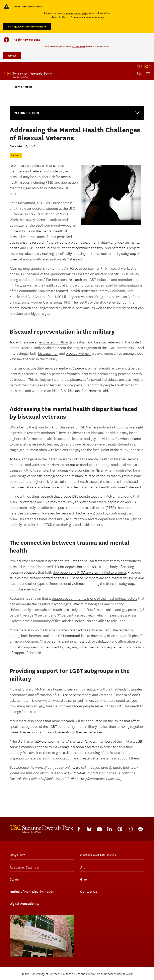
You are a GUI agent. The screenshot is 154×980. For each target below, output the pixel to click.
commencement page (75, 13)
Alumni (86, 867)
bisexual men (48, 354)
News (29, 87)
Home (18, 87)
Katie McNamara (22, 203)
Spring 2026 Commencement (27, 26)
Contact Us (89, 892)
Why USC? (17, 855)
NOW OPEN (78, 46)
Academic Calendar (25, 867)
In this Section (77, 113)
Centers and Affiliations (98, 855)
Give (84, 879)
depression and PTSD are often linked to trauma (89, 573)
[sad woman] (111, 195)
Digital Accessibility (24, 904)
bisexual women (78, 354)
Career (15, 879)
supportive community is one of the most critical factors (94, 599)
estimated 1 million (54, 342)
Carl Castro (36, 297)
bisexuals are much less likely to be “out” (64, 610)
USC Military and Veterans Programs (83, 297)
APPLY (12, 55)
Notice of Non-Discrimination (32, 892)
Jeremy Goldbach (111, 291)
